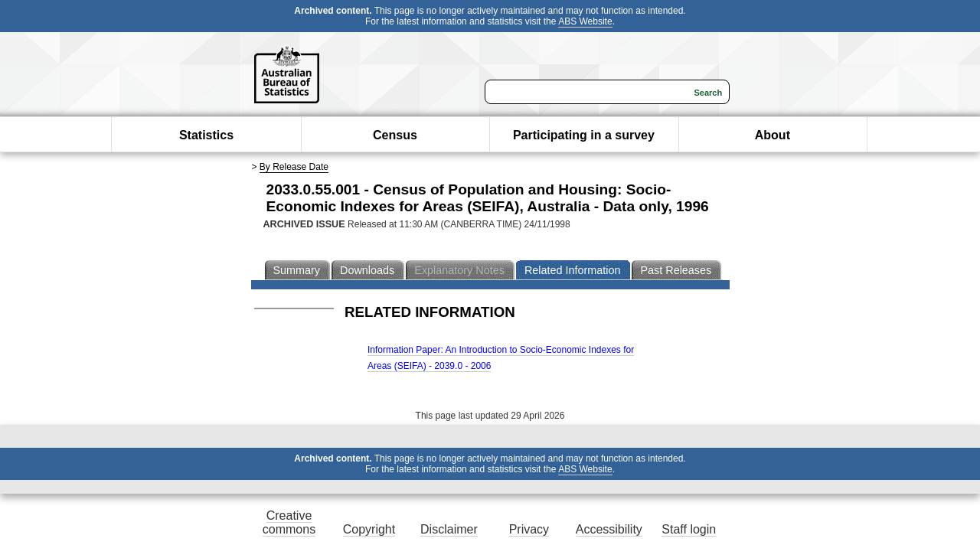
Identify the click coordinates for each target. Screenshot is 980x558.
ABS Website (585, 21)
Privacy (529, 529)
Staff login (689, 529)
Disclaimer (449, 529)
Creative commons (289, 522)
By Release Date (294, 167)
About (773, 135)
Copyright (369, 529)
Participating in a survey (584, 135)
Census (395, 135)
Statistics (206, 135)
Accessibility (609, 529)
